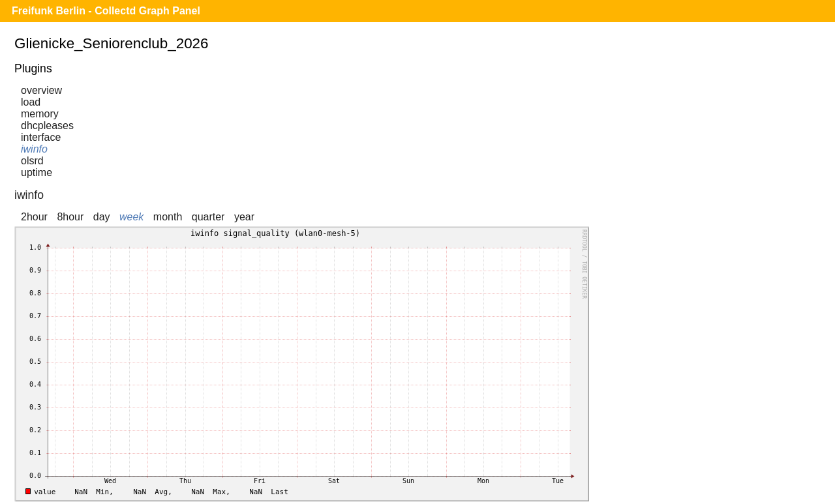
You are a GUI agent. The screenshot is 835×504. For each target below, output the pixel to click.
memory (40, 114)
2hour (34, 217)
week (131, 217)
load (31, 102)
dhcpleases (47, 126)
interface (41, 137)
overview (41, 90)
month (168, 217)
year (244, 217)
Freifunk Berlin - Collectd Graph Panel (106, 11)
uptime (37, 172)
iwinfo (34, 149)
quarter (208, 217)
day (102, 217)
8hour (70, 217)
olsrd (32, 161)
